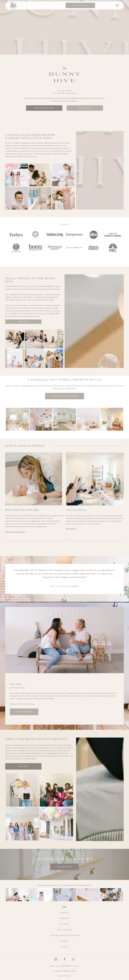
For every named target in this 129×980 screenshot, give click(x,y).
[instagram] (56, 960)
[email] (73, 960)
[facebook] (65, 960)
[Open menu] (117, 5)
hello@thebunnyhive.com (67, 966)
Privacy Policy (65, 976)
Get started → (72, 529)
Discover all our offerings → (16, 532)
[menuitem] (65, 907)
